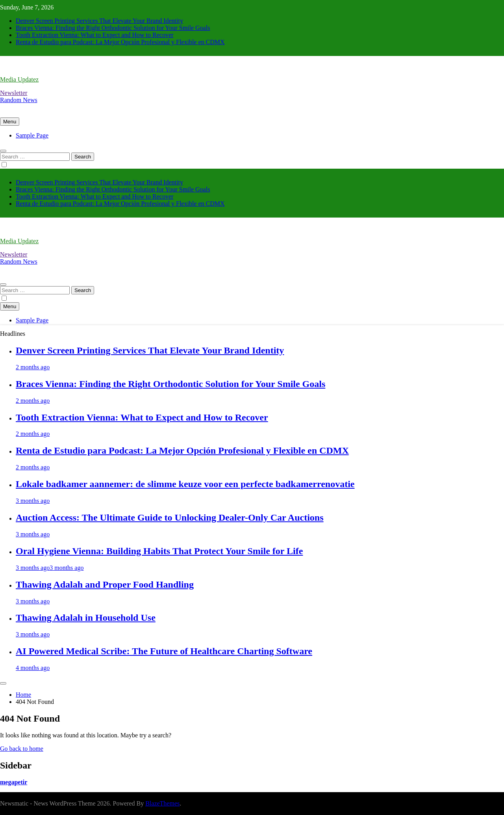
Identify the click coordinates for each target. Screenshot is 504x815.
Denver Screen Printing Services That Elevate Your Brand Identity (99, 21)
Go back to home (22, 749)
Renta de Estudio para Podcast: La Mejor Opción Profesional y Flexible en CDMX (120, 42)
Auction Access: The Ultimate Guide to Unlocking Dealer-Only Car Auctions (170, 517)
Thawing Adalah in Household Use (86, 618)
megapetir (14, 782)
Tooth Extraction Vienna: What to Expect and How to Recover (94, 35)
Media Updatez (19, 79)
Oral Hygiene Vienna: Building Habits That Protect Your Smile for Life (159, 551)
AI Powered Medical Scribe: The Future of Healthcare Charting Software (164, 651)
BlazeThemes (162, 803)
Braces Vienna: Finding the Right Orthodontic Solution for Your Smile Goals (113, 28)
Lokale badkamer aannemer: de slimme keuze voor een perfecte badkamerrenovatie (185, 484)
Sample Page (32, 135)
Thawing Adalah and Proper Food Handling (105, 584)
